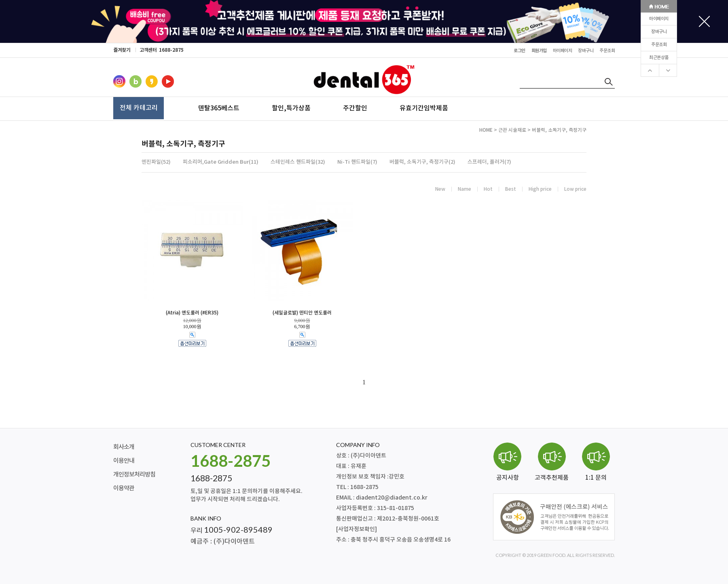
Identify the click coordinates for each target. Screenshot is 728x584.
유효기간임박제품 (424, 108)
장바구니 (659, 32)
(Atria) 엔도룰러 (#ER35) (192, 313)
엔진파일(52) (156, 162)
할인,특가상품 (291, 108)
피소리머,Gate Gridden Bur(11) (221, 162)
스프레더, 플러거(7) (489, 162)
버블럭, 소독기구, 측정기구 (559, 130)
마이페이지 (659, 19)
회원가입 (539, 51)
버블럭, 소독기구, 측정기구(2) (422, 162)
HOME (486, 130)
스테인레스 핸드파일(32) (298, 162)
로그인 (520, 51)
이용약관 (124, 488)
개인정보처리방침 (134, 475)
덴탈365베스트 (219, 108)
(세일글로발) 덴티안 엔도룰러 (302, 313)
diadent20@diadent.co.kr (392, 498)
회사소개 (124, 447)
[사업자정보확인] (357, 529)
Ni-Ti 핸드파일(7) (357, 162)
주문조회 (659, 45)
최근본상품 (659, 58)
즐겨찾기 (122, 50)
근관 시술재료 (512, 130)
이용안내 (124, 461)
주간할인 (355, 108)
